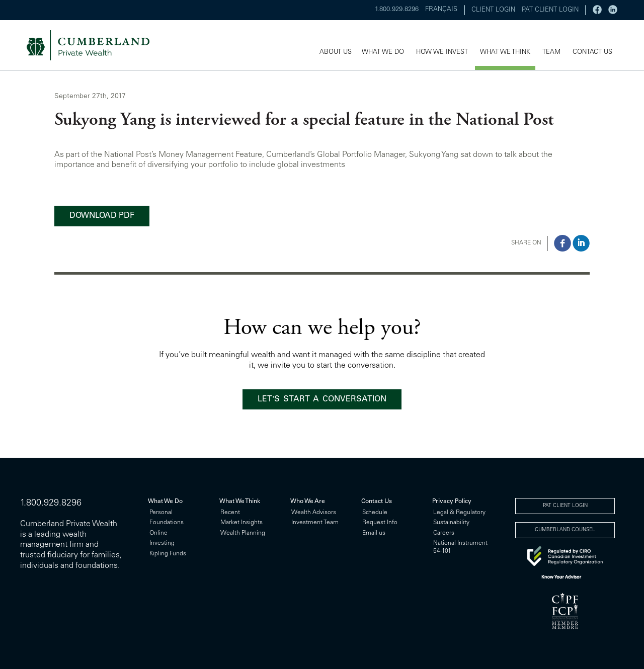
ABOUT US (336, 53)
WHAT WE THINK (505, 53)
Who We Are (308, 501)
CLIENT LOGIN (493, 10)
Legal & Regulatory (459, 513)
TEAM (551, 53)
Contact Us (377, 501)
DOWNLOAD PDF (102, 216)
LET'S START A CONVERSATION (322, 399)
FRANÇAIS (441, 10)
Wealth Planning (243, 533)
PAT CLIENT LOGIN (550, 10)
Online (158, 533)
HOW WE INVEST (442, 53)
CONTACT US (592, 53)
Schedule (375, 513)
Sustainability (451, 523)
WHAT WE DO (383, 53)
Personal (161, 513)
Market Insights (242, 523)
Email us (374, 533)
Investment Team (315, 523)
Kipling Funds (168, 554)
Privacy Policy (452, 501)
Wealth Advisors (314, 513)
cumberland (95, 45)
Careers (444, 533)
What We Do (165, 501)
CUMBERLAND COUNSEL (565, 530)
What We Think (240, 501)
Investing (162, 543)
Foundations (167, 523)
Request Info (380, 523)
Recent (230, 513)
